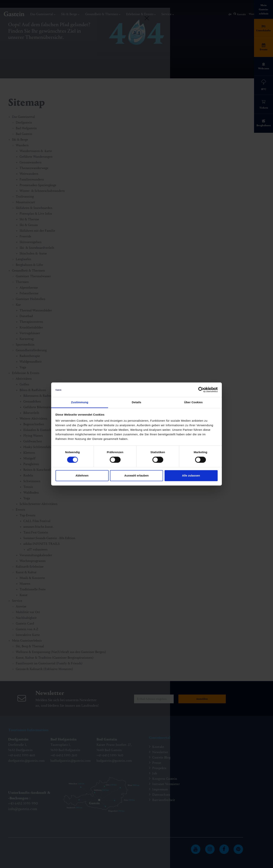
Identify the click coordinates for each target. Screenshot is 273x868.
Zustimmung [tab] (80, 402)
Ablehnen (82, 475)
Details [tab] (136, 402)
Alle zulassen (191, 475)
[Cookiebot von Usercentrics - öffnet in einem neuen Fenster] (201, 390)
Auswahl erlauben (136, 475)
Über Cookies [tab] (193, 402)
